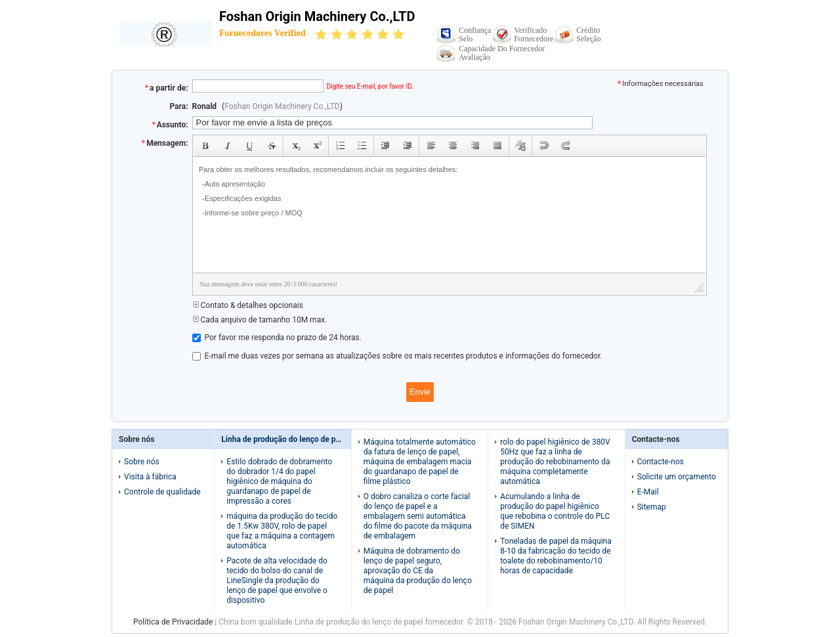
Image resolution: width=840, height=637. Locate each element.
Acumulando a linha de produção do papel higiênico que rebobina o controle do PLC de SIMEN (555, 511)
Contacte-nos (661, 462)
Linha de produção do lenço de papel (286, 439)
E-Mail (648, 492)
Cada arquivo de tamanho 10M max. (260, 320)
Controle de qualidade (162, 492)
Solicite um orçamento (677, 477)
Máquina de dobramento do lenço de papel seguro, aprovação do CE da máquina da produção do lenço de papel (418, 571)
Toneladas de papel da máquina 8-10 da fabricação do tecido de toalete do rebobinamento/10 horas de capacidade (556, 556)
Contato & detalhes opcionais (248, 305)
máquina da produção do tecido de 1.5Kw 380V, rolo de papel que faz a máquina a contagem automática (282, 531)
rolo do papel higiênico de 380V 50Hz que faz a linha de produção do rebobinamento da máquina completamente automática (555, 462)
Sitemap (652, 507)
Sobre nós (142, 462)
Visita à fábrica (150, 477)
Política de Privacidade (173, 622)
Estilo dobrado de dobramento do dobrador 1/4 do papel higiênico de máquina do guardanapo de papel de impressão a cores (279, 481)
